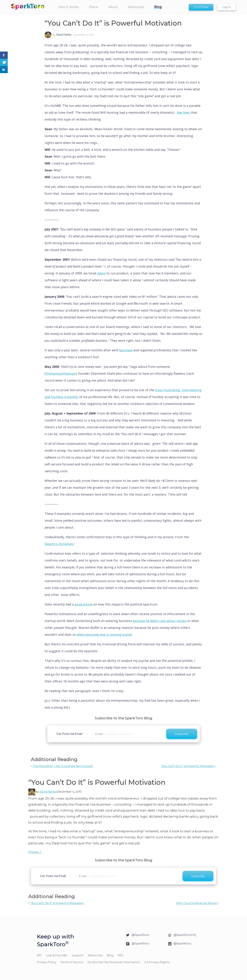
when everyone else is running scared (104, 635)
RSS (120, 955)
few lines (183, 112)
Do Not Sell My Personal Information (114, 962)
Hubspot (71, 373)
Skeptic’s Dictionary (59, 544)
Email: (99, 734)
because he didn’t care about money (160, 621)
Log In (227, 7)
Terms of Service (72, 962)
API (39, 955)
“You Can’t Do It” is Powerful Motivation (188, 766)
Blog (110, 955)
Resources (95, 955)
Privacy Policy (47, 962)
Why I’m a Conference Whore (197, 903)
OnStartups (54, 373)
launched (126, 350)
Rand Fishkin (64, 35)
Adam (101, 273)
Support (78, 955)
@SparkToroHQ (185, 935)
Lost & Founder (57, 955)
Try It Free (201, 7)
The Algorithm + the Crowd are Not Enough (62, 766)
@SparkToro (140, 935)
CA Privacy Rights (157, 962)
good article (84, 604)
